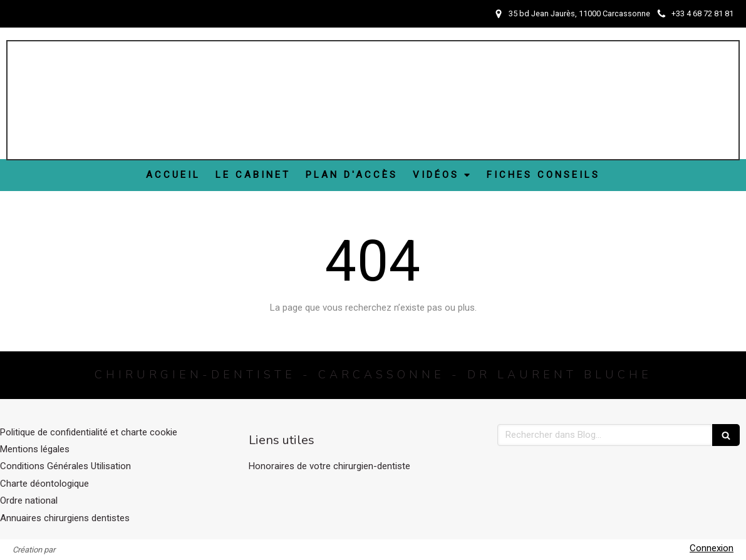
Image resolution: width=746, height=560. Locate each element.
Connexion (712, 548)
